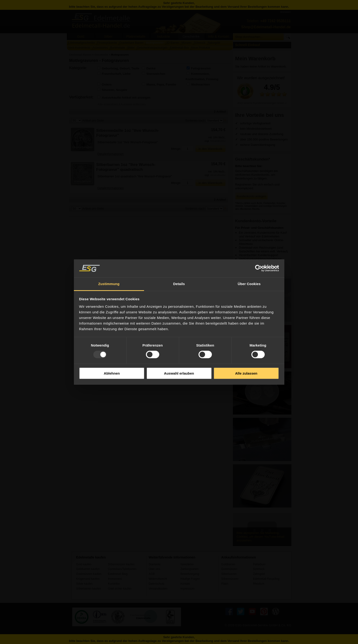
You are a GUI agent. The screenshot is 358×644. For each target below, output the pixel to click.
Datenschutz (157, 584)
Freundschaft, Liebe (116, 74)
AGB (152, 574)
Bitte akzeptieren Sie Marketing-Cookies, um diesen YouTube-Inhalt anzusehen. (261, 537)
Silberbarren (229, 574)
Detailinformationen (111, 154)
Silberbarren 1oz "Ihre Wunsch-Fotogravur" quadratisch (126, 167)
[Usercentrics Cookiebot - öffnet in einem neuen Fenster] (259, 268)
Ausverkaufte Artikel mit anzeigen (126, 98)
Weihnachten (201, 84)
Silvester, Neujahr (114, 90)
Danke (151, 68)
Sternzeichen (156, 74)
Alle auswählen (108, 104)
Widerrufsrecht (158, 579)
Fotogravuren (201, 68)
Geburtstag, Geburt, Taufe (120, 68)
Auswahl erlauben (179, 373)
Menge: (176, 149)
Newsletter (187, 564)
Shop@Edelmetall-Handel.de (266, 27)
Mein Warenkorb (255, 59)
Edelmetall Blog (118, 574)
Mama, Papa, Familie (161, 84)
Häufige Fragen (190, 579)
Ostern (107, 84)
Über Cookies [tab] (249, 284)
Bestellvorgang (190, 574)
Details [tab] (179, 284)
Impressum (188, 589)
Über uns (154, 569)
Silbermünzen (230, 579)
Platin (225, 584)
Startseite (155, 564)
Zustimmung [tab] (109, 284)
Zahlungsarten (190, 569)
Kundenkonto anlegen (251, 196)
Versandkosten (218, 141)
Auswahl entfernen (133, 104)
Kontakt (185, 584)
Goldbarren (228, 564)
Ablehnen (112, 373)
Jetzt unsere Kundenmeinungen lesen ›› (262, 103)
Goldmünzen (229, 569)
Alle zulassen (246, 373)
